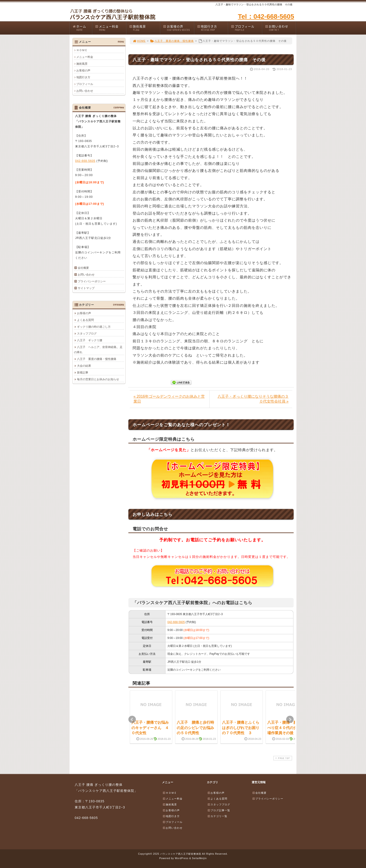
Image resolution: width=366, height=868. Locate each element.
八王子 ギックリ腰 (90, 340)
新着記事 (83, 372)
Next (290, 719)
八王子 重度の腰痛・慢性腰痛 (172, 41)
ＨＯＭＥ (82, 50)
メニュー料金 (111, 28)
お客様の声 (179, 28)
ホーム (82, 28)
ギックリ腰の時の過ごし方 (94, 327)
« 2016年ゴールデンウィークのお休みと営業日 (169, 399)
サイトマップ (86, 288)
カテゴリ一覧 (217, 816)
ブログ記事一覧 (219, 810)
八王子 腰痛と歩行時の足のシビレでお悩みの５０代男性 (195, 728)
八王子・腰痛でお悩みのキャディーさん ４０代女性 (150, 728)
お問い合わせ (281, 28)
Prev (132, 719)
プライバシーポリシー (92, 281)
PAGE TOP (282, 758)
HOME (139, 41)
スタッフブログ (87, 333)
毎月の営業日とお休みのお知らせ (98, 379)
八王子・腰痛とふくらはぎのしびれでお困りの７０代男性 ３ (241, 728)
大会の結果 (84, 366)
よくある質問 (85, 320)
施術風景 (145, 28)
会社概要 (83, 268)
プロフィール (246, 28)
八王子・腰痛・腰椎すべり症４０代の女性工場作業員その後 (286, 728)
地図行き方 (213, 28)
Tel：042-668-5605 (266, 16)
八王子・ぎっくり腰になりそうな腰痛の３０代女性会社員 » (253, 399)
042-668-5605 (176, 622)
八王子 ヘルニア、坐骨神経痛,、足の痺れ (98, 350)
